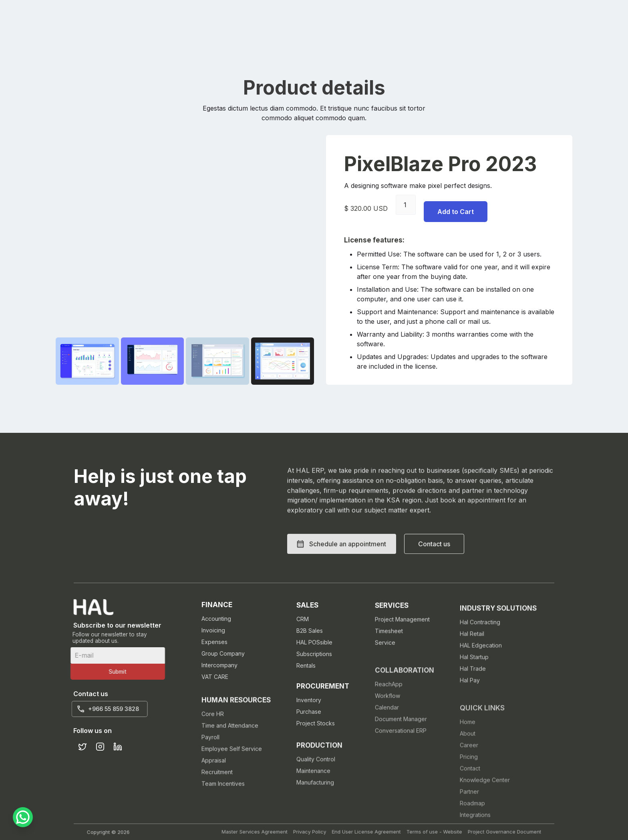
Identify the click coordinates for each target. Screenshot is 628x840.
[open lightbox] (87, 361)
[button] (342, 571)
